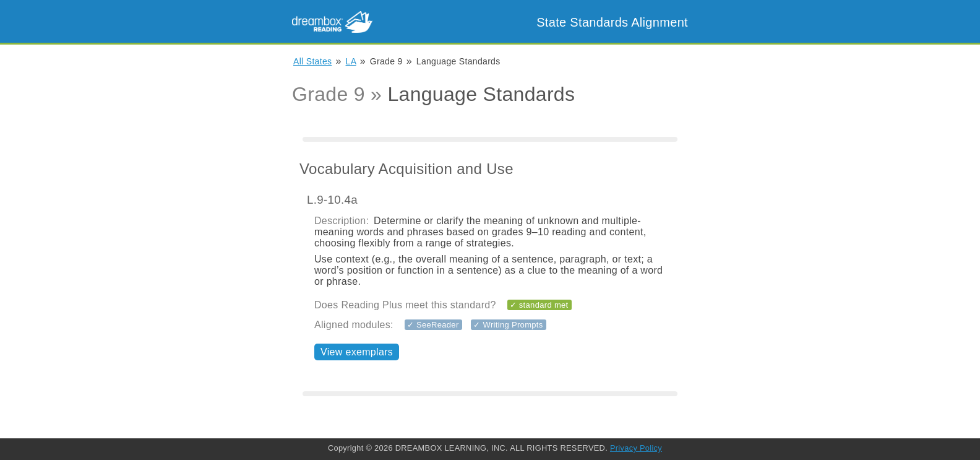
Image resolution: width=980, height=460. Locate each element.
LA (351, 61)
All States (312, 61)
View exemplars (357, 352)
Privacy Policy (636, 448)
